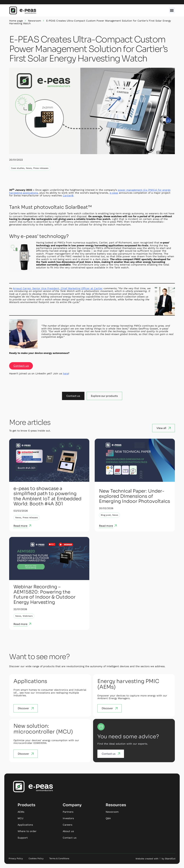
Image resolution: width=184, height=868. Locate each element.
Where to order (27, 831)
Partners (68, 812)
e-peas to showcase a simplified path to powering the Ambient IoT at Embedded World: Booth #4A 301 (49, 496)
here (66, 373)
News (29, 168)
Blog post (106, 518)
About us (68, 831)
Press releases (41, 168)
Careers (67, 825)
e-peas (114, 193)
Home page (16, 21)
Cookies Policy (36, 859)
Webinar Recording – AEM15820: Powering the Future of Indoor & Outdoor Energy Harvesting (45, 595)
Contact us (21, 366)
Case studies (18, 168)
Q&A (108, 818)
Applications (25, 825)
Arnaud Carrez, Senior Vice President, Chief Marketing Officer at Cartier (58, 288)
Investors (68, 818)
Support (23, 838)
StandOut (170, 859)
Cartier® (68, 195)
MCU (20, 818)
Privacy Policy (16, 859)
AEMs (21, 812)
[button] (172, 10)
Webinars (28, 616)
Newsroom (34, 21)
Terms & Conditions (59, 859)
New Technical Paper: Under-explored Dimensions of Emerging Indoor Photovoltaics (133, 496)
